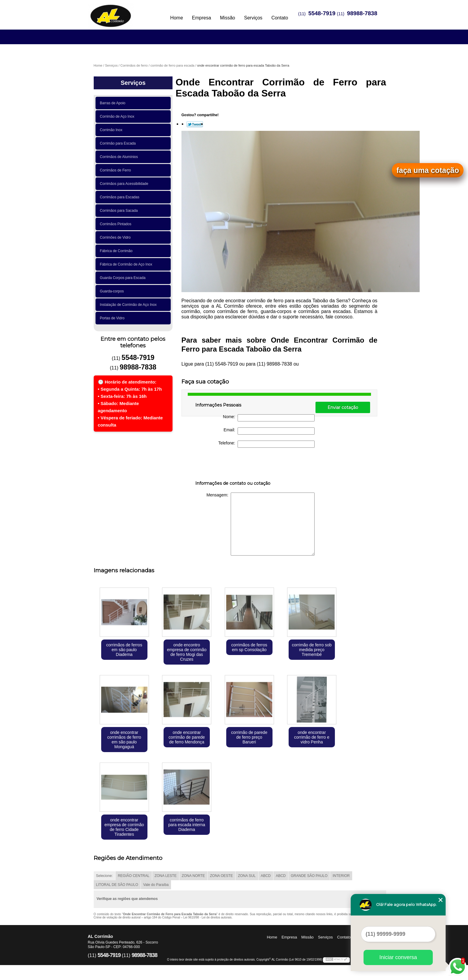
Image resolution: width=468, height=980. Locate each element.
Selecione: (104, 876)
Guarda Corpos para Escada (124, 278)
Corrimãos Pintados (117, 224)
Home (177, 18)
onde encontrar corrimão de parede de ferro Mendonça (187, 737)
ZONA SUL (247, 876)
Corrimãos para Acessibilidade (125, 184)
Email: (269, 431)
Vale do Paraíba (156, 885)
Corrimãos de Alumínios (120, 157)
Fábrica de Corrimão (117, 251)
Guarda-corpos (113, 291)
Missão (228, 18)
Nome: (269, 418)
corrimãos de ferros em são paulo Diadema (124, 650)
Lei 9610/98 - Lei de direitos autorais (207, 917)
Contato (280, 18)
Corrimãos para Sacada (120, 211)
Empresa (201, 18)
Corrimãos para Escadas (121, 197)
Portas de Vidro (113, 318)
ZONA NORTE (193, 876)
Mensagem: (261, 524)
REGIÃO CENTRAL (134, 876)
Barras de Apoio (114, 103)
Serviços (253, 18)
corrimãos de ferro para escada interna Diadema (187, 825)
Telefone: (266, 444)
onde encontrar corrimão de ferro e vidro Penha (312, 737)
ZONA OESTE (222, 876)
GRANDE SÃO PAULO (309, 876)
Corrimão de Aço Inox (118, 116)
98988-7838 (362, 13)
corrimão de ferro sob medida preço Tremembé (312, 650)
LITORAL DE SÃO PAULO (117, 885)
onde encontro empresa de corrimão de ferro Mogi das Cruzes (187, 652)
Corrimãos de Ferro (117, 170)
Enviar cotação (343, 407)
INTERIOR (341, 876)
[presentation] (233, 465)
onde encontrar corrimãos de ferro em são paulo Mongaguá (124, 740)
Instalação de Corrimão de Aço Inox (129, 305)
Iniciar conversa (398, 957)
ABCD (266, 876)
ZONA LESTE (166, 876)
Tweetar (195, 124)
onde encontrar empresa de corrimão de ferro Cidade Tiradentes (124, 827)
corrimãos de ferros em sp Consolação (249, 647)
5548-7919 (322, 13)
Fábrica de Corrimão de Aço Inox (127, 264)
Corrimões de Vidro (116, 237)
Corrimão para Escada (119, 143)
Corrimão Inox (112, 130)
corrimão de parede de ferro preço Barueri (249, 737)
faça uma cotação (428, 170)
